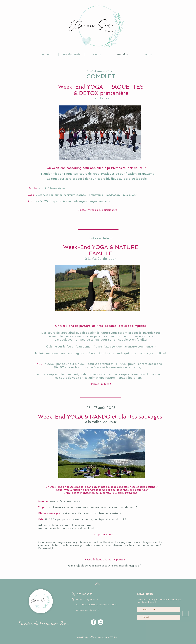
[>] (186, 614)
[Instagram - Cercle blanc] (101, 622)
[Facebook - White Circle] (94, 622)
